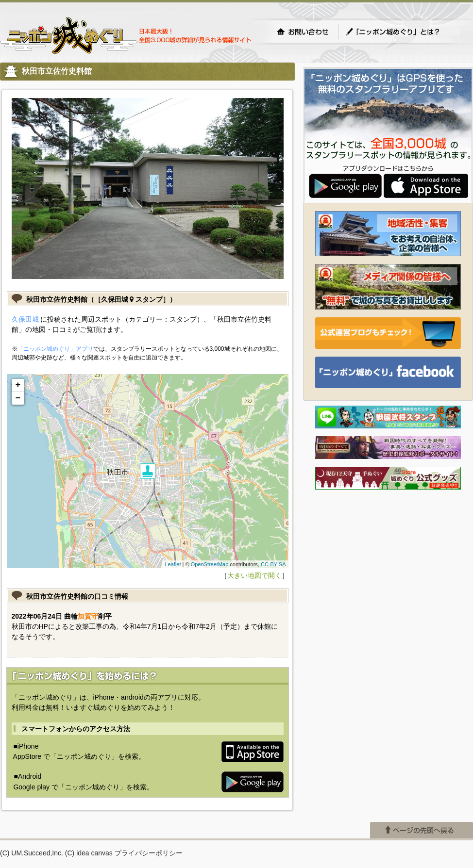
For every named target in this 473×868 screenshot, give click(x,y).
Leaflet (173, 564)
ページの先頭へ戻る (422, 830)
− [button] (18, 398)
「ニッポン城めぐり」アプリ (55, 349)
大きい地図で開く (254, 575)
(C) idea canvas (89, 853)
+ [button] (18, 385)
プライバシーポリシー (149, 853)
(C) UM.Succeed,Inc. (32, 853)
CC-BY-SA (273, 564)
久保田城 (25, 319)
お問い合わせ (303, 32)
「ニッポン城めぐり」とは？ (403, 32)
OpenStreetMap (210, 564)
